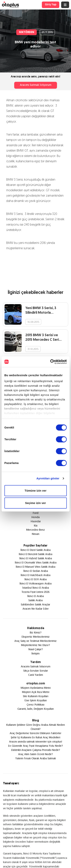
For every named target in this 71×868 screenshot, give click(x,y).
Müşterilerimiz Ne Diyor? (35, 645)
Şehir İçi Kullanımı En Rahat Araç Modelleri (35, 737)
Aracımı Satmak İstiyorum (36, 85)
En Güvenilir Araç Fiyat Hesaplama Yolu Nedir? (35, 746)
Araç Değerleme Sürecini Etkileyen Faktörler (35, 733)
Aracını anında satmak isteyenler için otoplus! (36, 742)
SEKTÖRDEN (27, 32)
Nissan (36, 534)
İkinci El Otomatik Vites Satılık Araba (36, 563)
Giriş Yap (51, 5)
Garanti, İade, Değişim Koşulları (36, 709)
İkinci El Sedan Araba (36, 571)
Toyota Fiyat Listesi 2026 (36, 592)
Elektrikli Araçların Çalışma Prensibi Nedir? (36, 750)
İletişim (35, 653)
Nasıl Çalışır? (36, 649)
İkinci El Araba (35, 596)
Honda (35, 517)
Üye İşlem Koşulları (36, 700)
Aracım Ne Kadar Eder (36, 609)
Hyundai (36, 521)
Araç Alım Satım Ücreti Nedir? (35, 754)
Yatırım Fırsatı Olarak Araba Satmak (36, 758)
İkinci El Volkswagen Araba (35, 583)
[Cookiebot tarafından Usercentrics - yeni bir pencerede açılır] (51, 362)
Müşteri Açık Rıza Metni (36, 692)
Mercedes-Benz (35, 530)
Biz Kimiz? (36, 633)
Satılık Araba (35, 600)
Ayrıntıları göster (48, 478)
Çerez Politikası (35, 705)
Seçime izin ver (36, 503)
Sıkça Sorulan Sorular (36, 671)
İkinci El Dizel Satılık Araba (35, 550)
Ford (36, 513)
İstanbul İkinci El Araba (36, 588)
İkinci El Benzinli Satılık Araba (35, 554)
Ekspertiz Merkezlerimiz (36, 637)
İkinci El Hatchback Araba (35, 575)
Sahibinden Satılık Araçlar (35, 604)
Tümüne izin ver (36, 491)
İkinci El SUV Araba (35, 579)
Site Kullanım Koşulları (36, 696)
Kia (36, 526)
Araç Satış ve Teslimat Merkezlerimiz (35, 641)
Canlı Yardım (36, 675)
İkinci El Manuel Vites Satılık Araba (35, 567)
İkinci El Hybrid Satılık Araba (36, 558)
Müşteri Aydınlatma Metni (36, 688)
